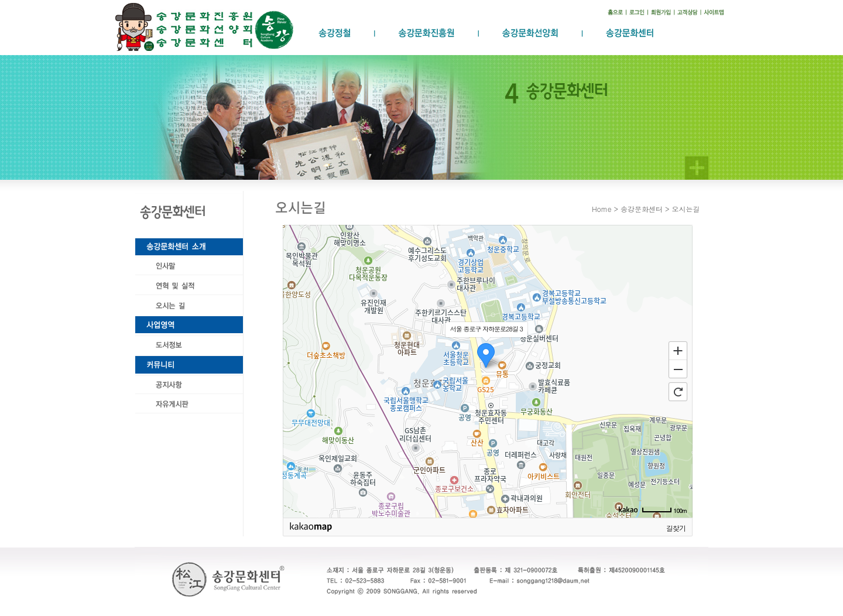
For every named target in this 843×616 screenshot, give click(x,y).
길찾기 (676, 528)
